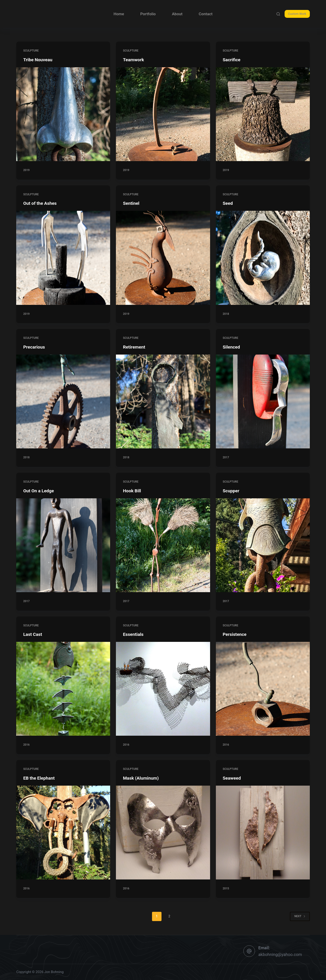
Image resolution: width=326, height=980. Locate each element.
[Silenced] (263, 401)
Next (300, 916)
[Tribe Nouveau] (63, 114)
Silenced (232, 347)
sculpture (31, 51)
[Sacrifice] (263, 114)
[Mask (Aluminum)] (163, 833)
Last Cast (33, 634)
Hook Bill (132, 491)
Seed (228, 203)
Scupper (231, 491)
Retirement (134, 347)
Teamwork (134, 60)
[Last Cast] (63, 689)
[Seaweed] (263, 833)
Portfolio (148, 14)
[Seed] (263, 258)
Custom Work (297, 14)
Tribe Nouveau (38, 60)
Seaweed (232, 778)
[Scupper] (263, 545)
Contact (206, 14)
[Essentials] (163, 689)
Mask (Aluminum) (141, 778)
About (177, 14)
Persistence (235, 634)
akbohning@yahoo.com (280, 954)
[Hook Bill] (163, 545)
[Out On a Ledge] (63, 545)
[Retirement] (163, 401)
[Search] (278, 14)
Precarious (34, 347)
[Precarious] (63, 401)
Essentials (134, 634)
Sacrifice (232, 60)
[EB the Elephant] (63, 833)
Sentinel (131, 203)
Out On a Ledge (39, 491)
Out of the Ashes (40, 203)
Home (119, 14)
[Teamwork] (163, 114)
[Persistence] (263, 689)
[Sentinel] (163, 258)
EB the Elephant (39, 778)
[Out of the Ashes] (63, 258)
